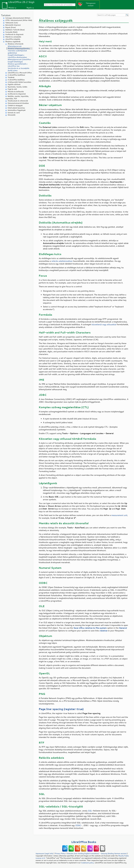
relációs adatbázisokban (62, 261)
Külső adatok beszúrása (16, 108)
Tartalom (6, 15)
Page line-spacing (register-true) (61, 709)
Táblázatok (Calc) (12, 23)
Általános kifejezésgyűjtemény (19, 48)
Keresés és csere (14, 113)
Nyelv (29, 8)
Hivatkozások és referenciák (18, 101)
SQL (90, 811)
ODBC (78, 825)
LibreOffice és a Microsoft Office (20, 73)
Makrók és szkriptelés (13, 37)
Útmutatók (12, 115)
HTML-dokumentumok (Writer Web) (19, 20)
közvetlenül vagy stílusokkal (104, 324)
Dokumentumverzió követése (18, 103)
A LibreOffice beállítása (16, 80)
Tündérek (11, 77)
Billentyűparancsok (15, 46)
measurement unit (119, 515)
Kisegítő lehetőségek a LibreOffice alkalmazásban (17, 56)
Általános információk (15, 44)
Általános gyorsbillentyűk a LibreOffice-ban (18, 65)
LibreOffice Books (84, 842)
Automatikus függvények (17, 110)
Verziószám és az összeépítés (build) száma (19, 69)
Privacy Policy (60, 853)
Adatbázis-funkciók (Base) (15, 30)
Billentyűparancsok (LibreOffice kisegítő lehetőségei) (19, 61)
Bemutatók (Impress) (13, 25)
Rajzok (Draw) (11, 27)
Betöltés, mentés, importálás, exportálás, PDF (17, 97)
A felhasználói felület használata (19, 82)
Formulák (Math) (11, 32)
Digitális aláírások (14, 84)
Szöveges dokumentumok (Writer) (18, 18)
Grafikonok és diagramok (14, 34)
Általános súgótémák (13, 42)
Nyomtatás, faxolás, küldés (17, 87)
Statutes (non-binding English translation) (83, 853)
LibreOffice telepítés (13, 39)
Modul (11, 8)
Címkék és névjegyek (15, 105)
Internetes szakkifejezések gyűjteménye (17, 52)
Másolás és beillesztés (16, 92)
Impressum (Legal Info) (44, 853)
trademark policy (87, 863)
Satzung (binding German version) (114, 853)
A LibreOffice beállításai (16, 75)
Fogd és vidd (12, 89)
